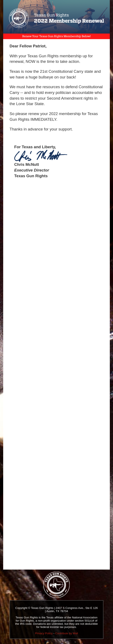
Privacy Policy (44, 633)
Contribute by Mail (67, 633)
